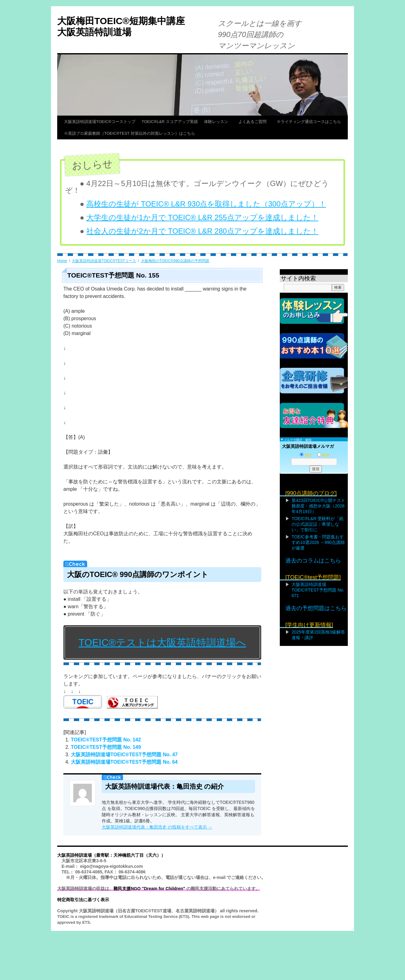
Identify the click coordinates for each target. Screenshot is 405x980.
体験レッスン (218, 122)
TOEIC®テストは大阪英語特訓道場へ (162, 643)
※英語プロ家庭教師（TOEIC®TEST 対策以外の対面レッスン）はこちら (130, 133)
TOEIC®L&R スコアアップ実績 (170, 122)
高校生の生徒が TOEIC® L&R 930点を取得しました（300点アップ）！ (206, 204)
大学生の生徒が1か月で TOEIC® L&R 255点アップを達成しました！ (202, 217)
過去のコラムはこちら (313, 561)
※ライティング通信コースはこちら (309, 122)
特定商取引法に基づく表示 (83, 900)
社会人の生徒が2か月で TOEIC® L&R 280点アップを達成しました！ (202, 231)
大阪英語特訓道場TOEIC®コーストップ (100, 122)
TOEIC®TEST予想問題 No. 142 (106, 740)
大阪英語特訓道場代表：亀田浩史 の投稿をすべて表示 (157, 827)
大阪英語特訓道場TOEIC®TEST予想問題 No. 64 (124, 762)
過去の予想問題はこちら (316, 608)
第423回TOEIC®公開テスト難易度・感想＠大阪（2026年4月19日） (318, 506)
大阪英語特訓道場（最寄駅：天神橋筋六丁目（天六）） (111, 855)
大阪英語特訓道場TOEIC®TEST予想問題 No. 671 (318, 590)
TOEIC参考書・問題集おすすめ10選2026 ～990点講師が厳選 (318, 542)
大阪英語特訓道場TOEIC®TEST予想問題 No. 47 (124, 755)
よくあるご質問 (254, 122)
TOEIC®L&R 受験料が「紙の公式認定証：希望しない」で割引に (318, 524)
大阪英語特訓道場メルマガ (308, 446)
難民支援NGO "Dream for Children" (149, 889)
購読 (306, 455)
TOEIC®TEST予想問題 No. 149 (106, 747)
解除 (323, 455)
